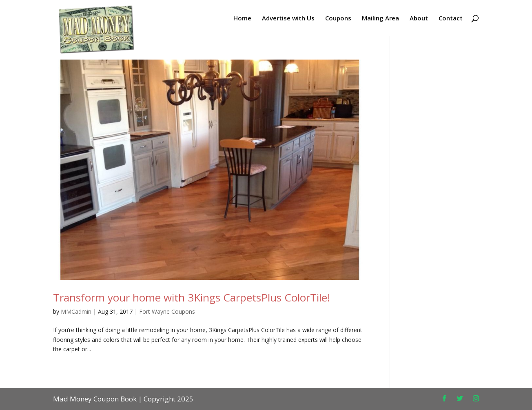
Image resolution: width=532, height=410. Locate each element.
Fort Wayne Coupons (167, 311)
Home (242, 19)
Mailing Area (380, 19)
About (419, 19)
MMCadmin (76, 311)
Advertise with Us (288, 19)
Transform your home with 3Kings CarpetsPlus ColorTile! (192, 297)
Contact (451, 19)
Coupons (338, 19)
